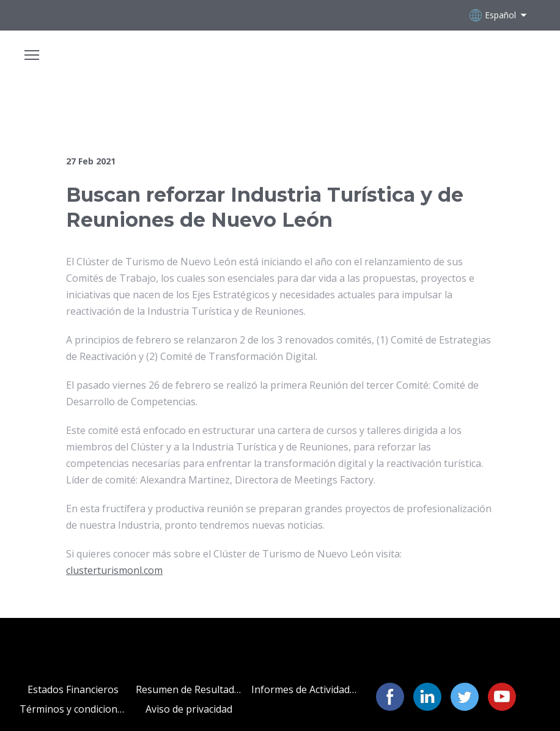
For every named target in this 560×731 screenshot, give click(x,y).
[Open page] (280, 61)
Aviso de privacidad (189, 709)
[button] (390, 697)
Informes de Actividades (305, 689)
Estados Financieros (73, 689)
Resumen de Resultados (189, 689)
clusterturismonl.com (114, 570)
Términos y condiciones (73, 709)
